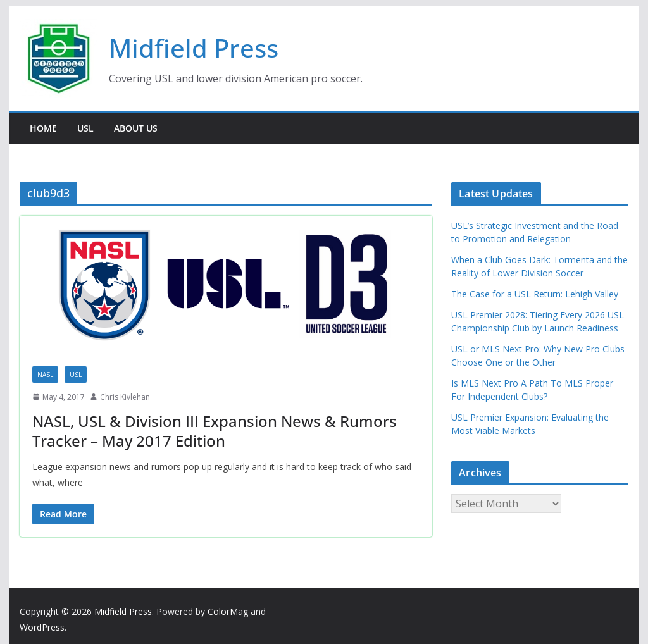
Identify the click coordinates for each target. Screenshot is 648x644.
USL (85, 128)
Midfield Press (194, 48)
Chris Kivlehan (125, 397)
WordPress (42, 627)
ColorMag (228, 611)
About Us (136, 128)
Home (43, 128)
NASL (45, 375)
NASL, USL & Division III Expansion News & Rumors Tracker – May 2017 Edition (215, 431)
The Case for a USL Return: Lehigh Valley (535, 294)
